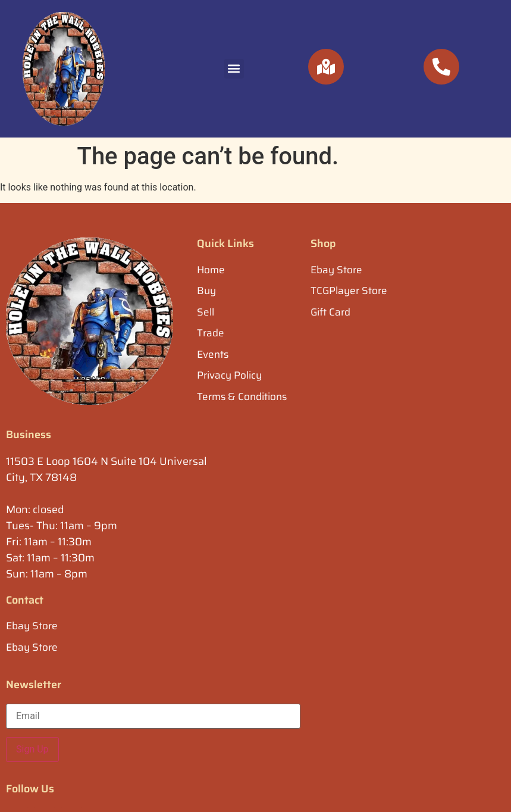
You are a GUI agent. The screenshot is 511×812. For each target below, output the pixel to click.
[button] (234, 69)
